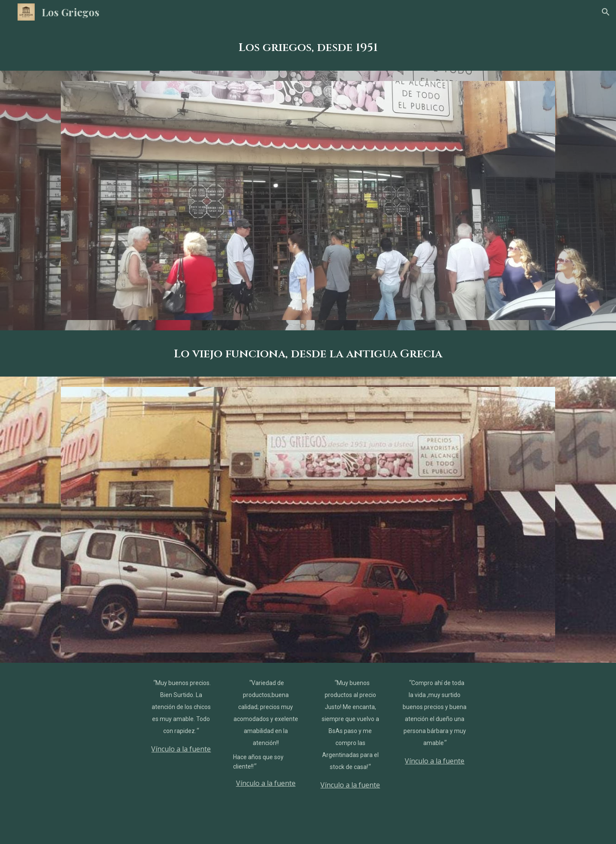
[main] (308, 47)
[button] (606, 12)
